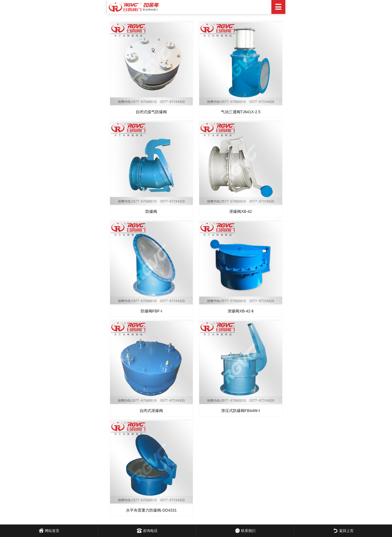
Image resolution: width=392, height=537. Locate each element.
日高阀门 (196, 7)
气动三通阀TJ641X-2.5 (241, 112)
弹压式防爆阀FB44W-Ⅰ (241, 411)
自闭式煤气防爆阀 (151, 112)
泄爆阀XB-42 (241, 211)
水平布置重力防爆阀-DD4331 (151, 510)
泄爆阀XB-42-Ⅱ (241, 311)
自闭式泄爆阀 (151, 411)
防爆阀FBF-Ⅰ (151, 311)
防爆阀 (151, 211)
